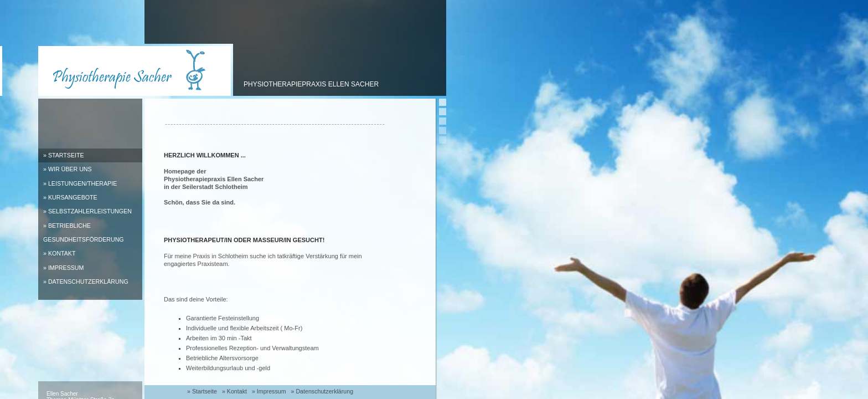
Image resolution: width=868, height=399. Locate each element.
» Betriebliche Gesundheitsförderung (84, 232)
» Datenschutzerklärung (86, 282)
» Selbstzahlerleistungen (87, 211)
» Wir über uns (68, 169)
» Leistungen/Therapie (80, 183)
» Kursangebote (70, 197)
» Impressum (63, 268)
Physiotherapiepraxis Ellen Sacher (311, 84)
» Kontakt (59, 253)
